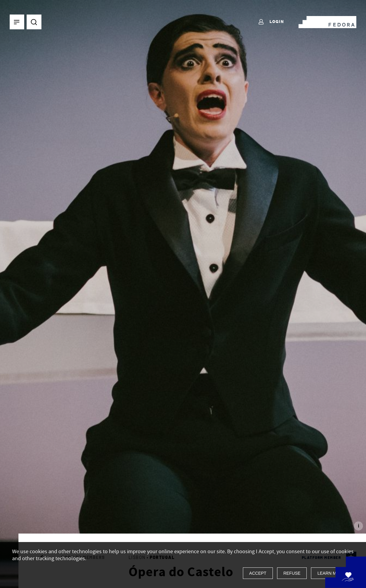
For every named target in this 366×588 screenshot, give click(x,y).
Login (271, 22)
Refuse (292, 573)
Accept (258, 573)
